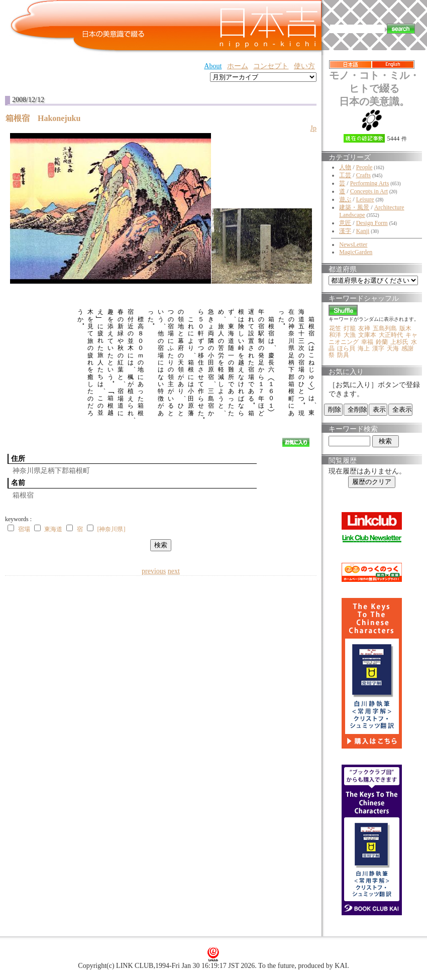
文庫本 (367, 335)
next (174, 571)
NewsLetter (353, 244)
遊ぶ (345, 199)
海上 (364, 348)
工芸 (345, 175)
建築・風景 (354, 207)
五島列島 (385, 328)
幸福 (367, 342)
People (364, 167)
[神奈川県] (111, 529)
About (213, 66)
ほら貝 (346, 348)
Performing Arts (370, 183)
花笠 (335, 328)
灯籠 (350, 328)
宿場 (24, 529)
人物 (345, 167)
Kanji (363, 231)
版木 (405, 328)
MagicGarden (356, 252)
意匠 (345, 223)
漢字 (345, 231)
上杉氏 (399, 342)
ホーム (238, 66)
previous (154, 571)
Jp (313, 128)
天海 (393, 348)
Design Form (372, 223)
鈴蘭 (382, 342)
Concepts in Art (369, 191)
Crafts (363, 175)
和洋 (335, 335)
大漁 (350, 335)
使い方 (304, 66)
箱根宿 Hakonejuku (47, 118)
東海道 (53, 529)
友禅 (364, 328)
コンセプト (271, 66)
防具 (343, 355)
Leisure (365, 199)
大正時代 (391, 335)
